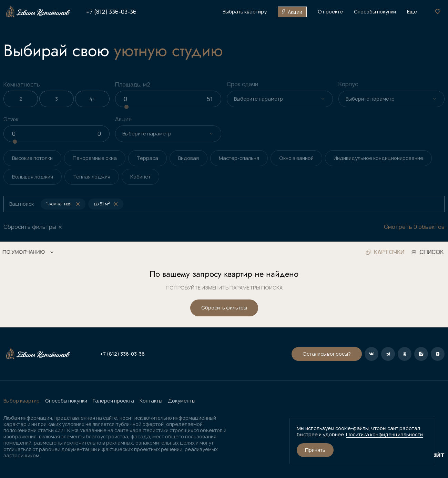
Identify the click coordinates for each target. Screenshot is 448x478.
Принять (315, 450)
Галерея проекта (113, 401)
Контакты (151, 401)
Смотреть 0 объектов (414, 227)
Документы (182, 401)
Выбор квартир (22, 401)
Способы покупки (66, 401)
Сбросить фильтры (224, 308)
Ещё (412, 12)
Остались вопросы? (327, 354)
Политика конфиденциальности (384, 434)
